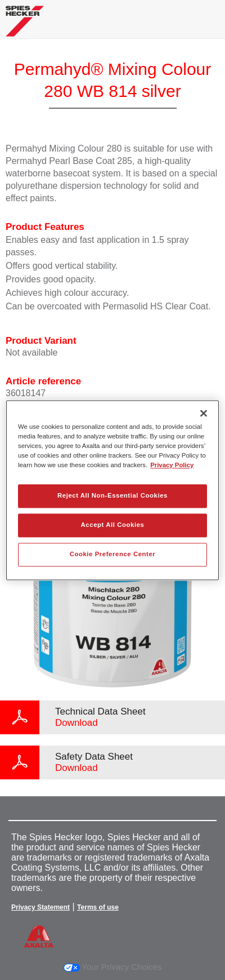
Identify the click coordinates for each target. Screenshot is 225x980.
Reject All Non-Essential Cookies (112, 495)
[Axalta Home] (25, 26)
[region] (112, 490)
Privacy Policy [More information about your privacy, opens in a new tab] (172, 465)
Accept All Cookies (113, 525)
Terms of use (98, 907)
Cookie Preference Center (113, 554)
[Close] (204, 413)
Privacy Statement (40, 907)
